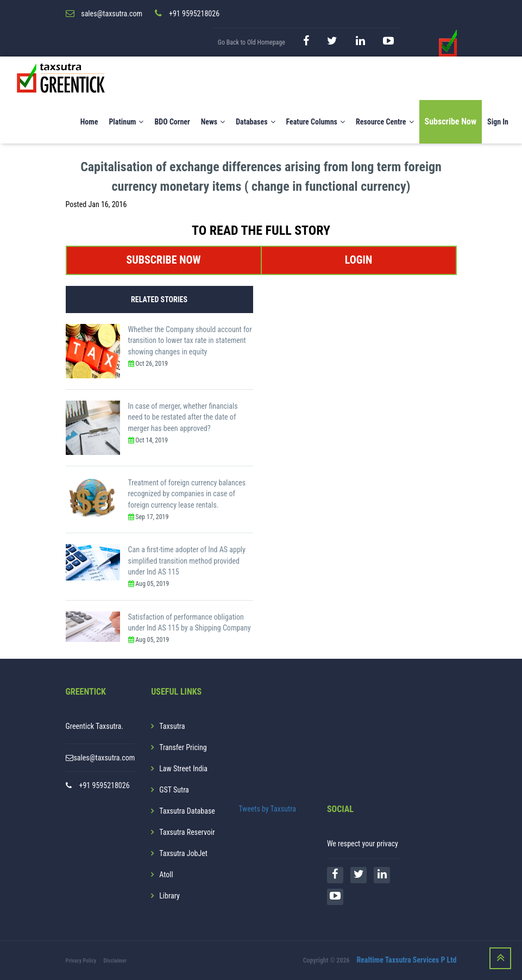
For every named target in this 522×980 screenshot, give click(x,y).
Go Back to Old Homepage (251, 42)
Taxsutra (172, 726)
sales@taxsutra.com (104, 758)
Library (169, 896)
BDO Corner (172, 122)
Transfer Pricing (183, 747)
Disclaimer (115, 961)
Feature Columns (316, 122)
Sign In (498, 122)
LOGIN (359, 260)
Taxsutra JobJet (183, 853)
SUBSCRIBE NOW (163, 260)
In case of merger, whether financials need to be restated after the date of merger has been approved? (183, 417)
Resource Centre (385, 122)
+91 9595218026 (105, 785)
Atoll (166, 875)
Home (89, 122)
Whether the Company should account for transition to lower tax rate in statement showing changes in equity (190, 341)
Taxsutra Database (187, 811)
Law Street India (183, 769)
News (213, 122)
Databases (255, 122)
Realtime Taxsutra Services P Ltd (406, 960)
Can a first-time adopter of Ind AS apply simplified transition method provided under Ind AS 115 (187, 561)
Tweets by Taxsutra (267, 809)
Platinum (126, 122)
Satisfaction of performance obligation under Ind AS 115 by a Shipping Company (190, 623)
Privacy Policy (81, 961)
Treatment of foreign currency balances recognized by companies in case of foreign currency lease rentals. (187, 494)
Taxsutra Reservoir (187, 832)
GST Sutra (174, 790)
